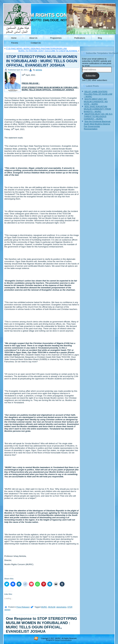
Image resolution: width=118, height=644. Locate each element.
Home (14, 38)
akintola (39, 70)
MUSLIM (52, 607)
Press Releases (23, 607)
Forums (15, 43)
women (7, 610)
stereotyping (61, 607)
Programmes (56, 38)
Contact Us (36, 43)
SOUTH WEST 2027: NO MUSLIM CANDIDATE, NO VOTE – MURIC (96, 101)
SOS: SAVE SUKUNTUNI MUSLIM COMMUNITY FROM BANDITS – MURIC (97, 109)
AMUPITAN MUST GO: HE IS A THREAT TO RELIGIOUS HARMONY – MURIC (98, 116)
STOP (70, 607)
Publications (80, 38)
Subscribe (91, 76)
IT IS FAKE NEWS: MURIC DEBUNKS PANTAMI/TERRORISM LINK (36, 49)
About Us (33, 38)
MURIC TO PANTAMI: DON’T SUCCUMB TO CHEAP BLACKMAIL (48, 51)
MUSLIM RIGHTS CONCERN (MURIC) (58, 15)
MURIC (44, 607)
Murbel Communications (63, 640)
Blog (100, 38)
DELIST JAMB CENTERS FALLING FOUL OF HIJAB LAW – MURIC (98, 94)
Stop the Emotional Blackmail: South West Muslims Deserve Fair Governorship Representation (97, 125)
